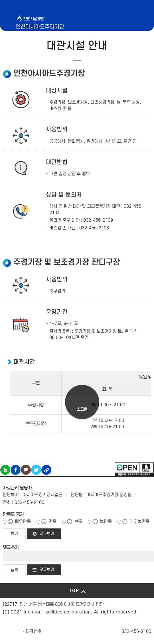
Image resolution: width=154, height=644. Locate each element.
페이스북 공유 (16, 470)
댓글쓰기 (11, 548)
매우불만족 (139, 522)
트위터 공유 (36, 470)
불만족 (106, 522)
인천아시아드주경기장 (40, 27)
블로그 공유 (5, 470)
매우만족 (23, 522)
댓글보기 (47, 570)
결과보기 (47, 534)
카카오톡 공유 (26, 470)
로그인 (132, 36)
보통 (78, 522)
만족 (52, 522)
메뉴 (137, 36)
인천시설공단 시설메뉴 (117, 36)
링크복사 (46, 470)
